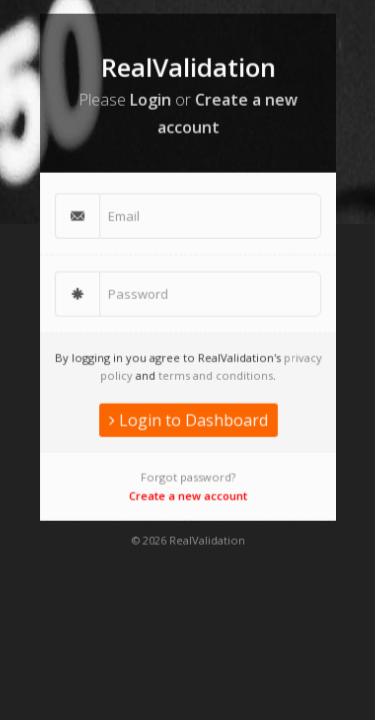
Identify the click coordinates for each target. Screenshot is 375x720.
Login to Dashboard (188, 414)
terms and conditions (213, 371)
